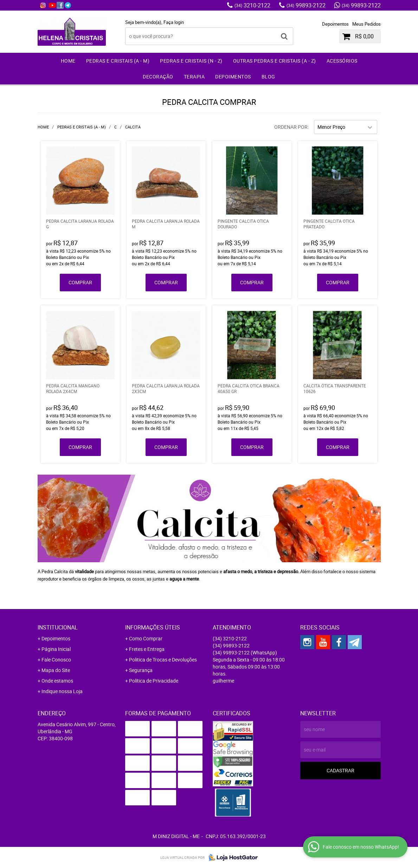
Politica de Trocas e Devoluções (163, 660)
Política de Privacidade (154, 681)
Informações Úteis (153, 627)
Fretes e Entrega (147, 649)
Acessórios (342, 61)
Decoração (158, 77)
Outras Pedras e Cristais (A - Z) (275, 61)
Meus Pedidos (366, 24)
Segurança (141, 670)
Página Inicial (56, 649)
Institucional (58, 627)
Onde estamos (57, 681)
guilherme (223, 681)
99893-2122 (306, 5)
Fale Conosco (56, 660)
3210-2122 (252, 5)
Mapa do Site (56, 670)
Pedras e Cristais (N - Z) (191, 61)
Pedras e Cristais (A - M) (118, 61)
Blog (268, 77)
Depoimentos (335, 24)
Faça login (174, 22)
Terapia (194, 77)
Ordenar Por (291, 127)
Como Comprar (146, 638)
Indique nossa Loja (62, 691)
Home (68, 61)
